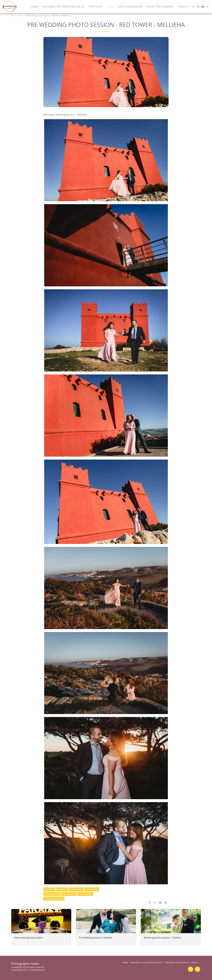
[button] (193, 7)
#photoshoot (92, 889)
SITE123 (26, 970)
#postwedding (85, 894)
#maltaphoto (76, 889)
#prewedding (69, 894)
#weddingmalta (52, 894)
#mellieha (62, 889)
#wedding (49, 889)
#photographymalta (54, 899)
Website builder (38, 970)
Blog (21, 16)
